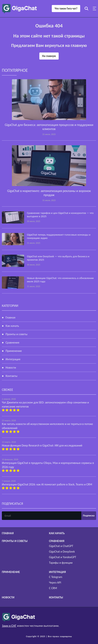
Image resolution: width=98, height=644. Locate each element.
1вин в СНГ (9, 626)
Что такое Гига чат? (66, 9)
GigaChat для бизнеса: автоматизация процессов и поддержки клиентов (49, 127)
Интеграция (13, 359)
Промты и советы (17, 334)
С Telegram (56, 577)
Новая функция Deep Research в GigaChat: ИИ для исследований (42, 445)
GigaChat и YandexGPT (63, 557)
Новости (11, 368)
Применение (14, 351)
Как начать (12, 326)
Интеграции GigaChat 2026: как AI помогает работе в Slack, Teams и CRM (47, 484)
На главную (49, 56)
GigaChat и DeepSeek (62, 552)
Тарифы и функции (61, 563)
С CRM (53, 588)
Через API (55, 583)
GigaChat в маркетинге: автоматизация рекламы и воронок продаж (49, 193)
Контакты (12, 376)
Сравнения (12, 342)
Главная (10, 317)
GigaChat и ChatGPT (61, 546)
